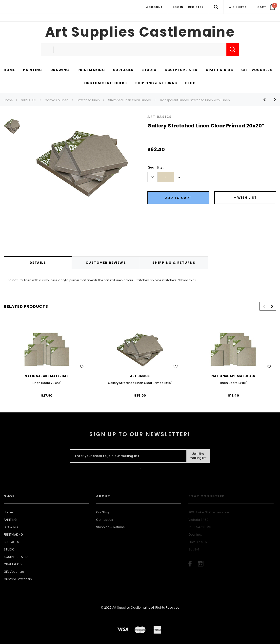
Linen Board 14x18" (233, 383)
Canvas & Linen (57, 100)
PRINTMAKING (13, 535)
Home (8, 100)
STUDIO (9, 549)
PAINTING (10, 520)
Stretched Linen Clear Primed (130, 100)
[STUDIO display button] (149, 70)
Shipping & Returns (110, 527)
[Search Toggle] (216, 7)
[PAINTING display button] (32, 70)
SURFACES (29, 100)
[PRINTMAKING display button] (91, 70)
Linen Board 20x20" (47, 383)
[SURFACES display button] (123, 70)
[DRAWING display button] (60, 70)
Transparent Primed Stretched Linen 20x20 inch (195, 100)
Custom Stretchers (18, 579)
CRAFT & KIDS (14, 564)
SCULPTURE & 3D (16, 557)
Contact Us (105, 520)
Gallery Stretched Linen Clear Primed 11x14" (140, 383)
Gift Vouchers (14, 572)
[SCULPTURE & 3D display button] (181, 70)
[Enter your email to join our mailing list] (127, 456)
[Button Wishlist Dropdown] (245, 198)
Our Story (103, 512)
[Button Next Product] (273, 100)
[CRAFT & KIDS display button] (219, 70)
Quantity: (155, 167)
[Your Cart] (266, 7)
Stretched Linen (88, 100)
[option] (12, 128)
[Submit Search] (233, 49)
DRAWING (11, 527)
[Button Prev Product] (266, 100)
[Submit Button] (198, 456)
